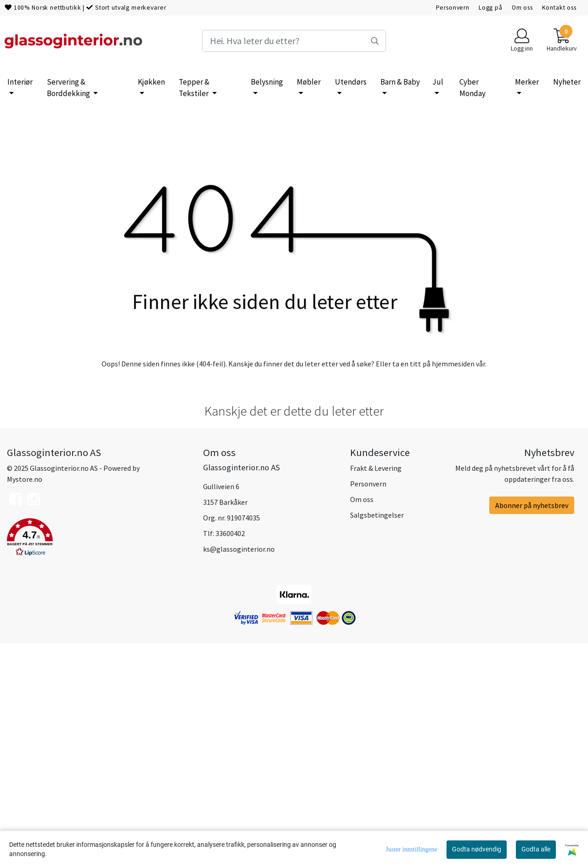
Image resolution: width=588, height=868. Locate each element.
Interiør (20, 82)
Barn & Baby (400, 82)
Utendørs (351, 82)
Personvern (453, 8)
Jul (438, 82)
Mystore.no (25, 703)
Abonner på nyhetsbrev (532, 730)
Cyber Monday (472, 88)
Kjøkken (151, 82)
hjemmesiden (453, 588)
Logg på (491, 8)
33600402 (230, 758)
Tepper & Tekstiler (194, 88)
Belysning (267, 82)
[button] (98, 763)
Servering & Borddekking (69, 88)
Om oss (522, 8)
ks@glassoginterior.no (239, 773)
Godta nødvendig (477, 849)
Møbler (309, 82)
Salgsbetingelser (377, 739)
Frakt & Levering (376, 692)
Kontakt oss (559, 8)
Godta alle (536, 849)
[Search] (294, 41)
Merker (527, 82)
